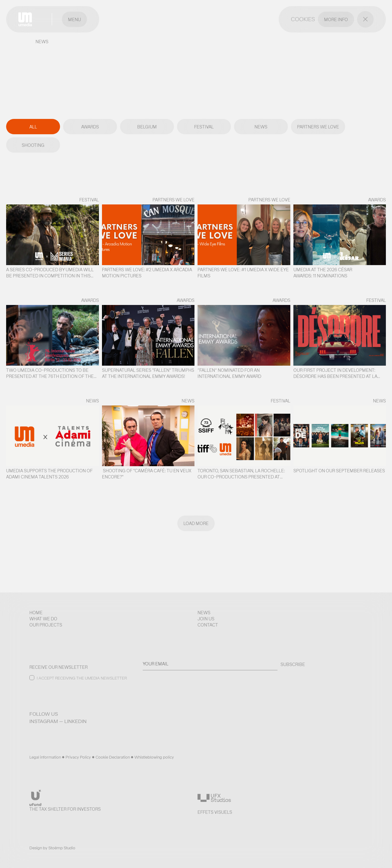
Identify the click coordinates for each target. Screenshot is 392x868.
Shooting (33, 145)
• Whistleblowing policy (152, 757)
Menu (74, 20)
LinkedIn (75, 721)
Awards (90, 127)
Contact (208, 625)
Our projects (46, 625)
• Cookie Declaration (111, 757)
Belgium (147, 127)
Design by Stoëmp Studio (52, 848)
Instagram (44, 721)
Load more (196, 523)
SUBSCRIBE (293, 664)
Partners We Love (318, 127)
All (33, 127)
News (261, 127)
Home (36, 613)
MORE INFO (336, 20)
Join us (206, 619)
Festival (204, 127)
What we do (43, 619)
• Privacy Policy (77, 757)
